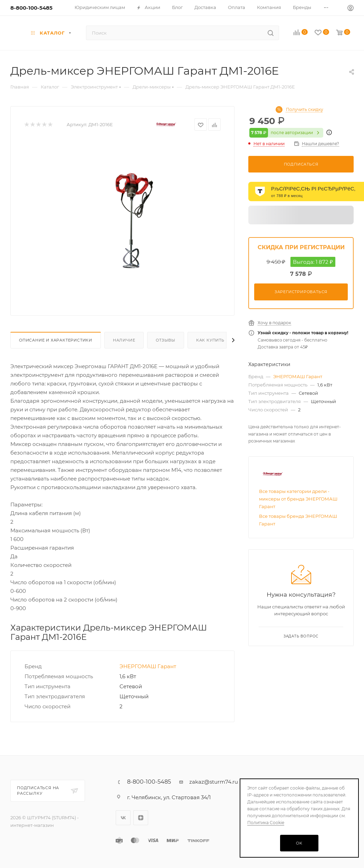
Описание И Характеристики (56, 340)
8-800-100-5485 (31, 8)
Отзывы (166, 340)
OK (299, 843)
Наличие (124, 340)
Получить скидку (305, 110)
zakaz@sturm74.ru (214, 782)
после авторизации (286, 133)
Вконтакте (123, 818)
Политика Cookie (266, 823)
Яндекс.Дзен (141, 818)
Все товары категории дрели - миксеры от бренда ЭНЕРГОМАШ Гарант (298, 499)
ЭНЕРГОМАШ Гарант (148, 666)
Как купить (210, 340)
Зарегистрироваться (301, 292)
